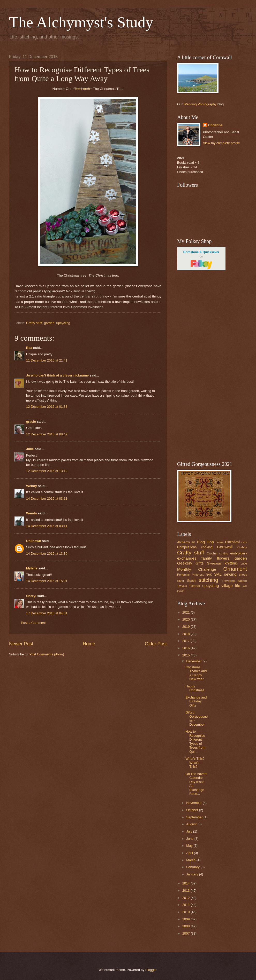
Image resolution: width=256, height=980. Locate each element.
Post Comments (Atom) (47, 654)
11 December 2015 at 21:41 (47, 360)
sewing (230, 574)
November (194, 803)
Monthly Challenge (197, 569)
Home (89, 644)
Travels (182, 586)
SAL (218, 574)
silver (181, 581)
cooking (207, 547)
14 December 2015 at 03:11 (47, 499)
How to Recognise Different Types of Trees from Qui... (195, 741)
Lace (244, 563)
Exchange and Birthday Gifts (196, 701)
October (193, 810)
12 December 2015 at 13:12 (47, 471)
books (220, 542)
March (191, 860)
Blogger (151, 970)
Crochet (212, 553)
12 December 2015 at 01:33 (47, 407)
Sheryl (31, 596)
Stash (191, 581)
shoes (243, 575)
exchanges (187, 558)
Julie (30, 449)
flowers (223, 558)
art (193, 542)
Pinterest (198, 575)
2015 (186, 655)
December (194, 661)
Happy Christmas (195, 688)
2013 (186, 891)
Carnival (232, 542)
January (193, 874)
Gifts (200, 563)
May (190, 846)
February (193, 867)
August (192, 824)
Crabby (242, 547)
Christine (215, 125)
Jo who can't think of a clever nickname (57, 375)
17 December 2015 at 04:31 (47, 613)
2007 (186, 933)
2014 (186, 883)
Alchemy (183, 542)
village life (231, 586)
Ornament (235, 569)
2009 (186, 919)
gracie (31, 422)
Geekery (185, 563)
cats (244, 542)
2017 (186, 641)
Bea (29, 348)
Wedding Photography (200, 104)
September (195, 817)
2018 (186, 634)
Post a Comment (33, 623)
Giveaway (214, 563)
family (207, 558)
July (190, 831)
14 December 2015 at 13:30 (47, 554)
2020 (186, 619)
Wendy (32, 486)
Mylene (32, 568)
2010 (186, 912)
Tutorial (194, 586)
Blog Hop (205, 542)
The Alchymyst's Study (81, 22)
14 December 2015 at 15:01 (47, 581)
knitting (231, 563)
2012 (186, 898)
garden (49, 323)
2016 (186, 648)
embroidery (239, 553)
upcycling (63, 323)
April (190, 853)
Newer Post (21, 644)
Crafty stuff (34, 323)
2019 (186, 627)
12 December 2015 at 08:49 (47, 434)
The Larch (83, 89)
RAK (209, 575)
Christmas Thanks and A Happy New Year (196, 673)
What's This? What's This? (195, 763)
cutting (224, 553)
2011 (186, 905)
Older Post (156, 644)
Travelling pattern (234, 581)
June (190, 839)
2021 (186, 612)
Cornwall (225, 547)
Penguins (183, 575)
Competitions (187, 547)
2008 (186, 926)
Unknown (34, 541)
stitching (208, 580)
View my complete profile (221, 143)
